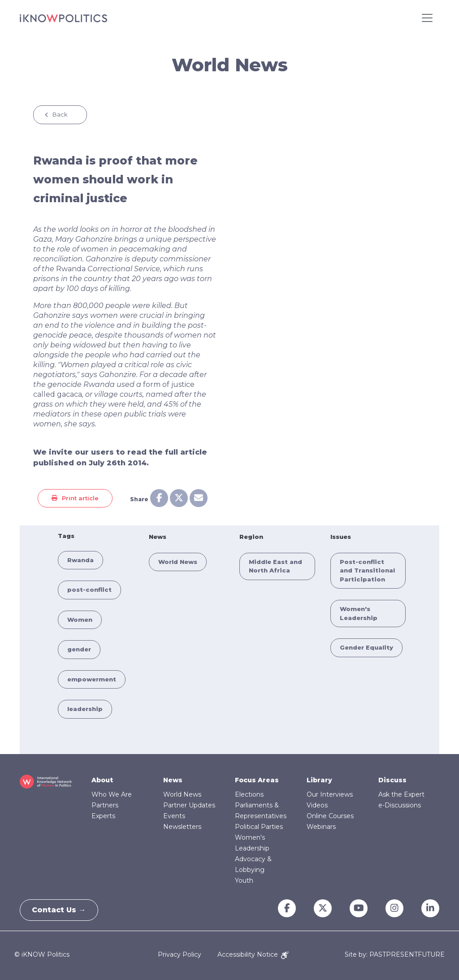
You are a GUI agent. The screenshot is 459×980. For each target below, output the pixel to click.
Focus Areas (257, 780)
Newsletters (182, 827)
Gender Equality (366, 647)
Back (60, 114)
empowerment (92, 679)
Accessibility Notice (253, 954)
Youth (244, 880)
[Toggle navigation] (427, 18)
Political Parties (259, 827)
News (173, 780)
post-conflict (89, 590)
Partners (105, 805)
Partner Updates (189, 805)
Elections (249, 794)
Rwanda (71, 269)
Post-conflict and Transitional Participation (367, 570)
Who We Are (112, 794)
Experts (103, 816)
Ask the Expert (401, 794)
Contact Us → (61, 910)
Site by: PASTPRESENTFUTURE (395, 955)
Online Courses (330, 816)
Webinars (321, 827)
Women (80, 620)
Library (319, 780)
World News (178, 562)
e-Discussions (400, 805)
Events (174, 816)
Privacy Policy (180, 954)
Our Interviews (330, 794)
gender (79, 649)
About (102, 780)
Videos (317, 805)
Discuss (392, 780)
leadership (85, 709)
